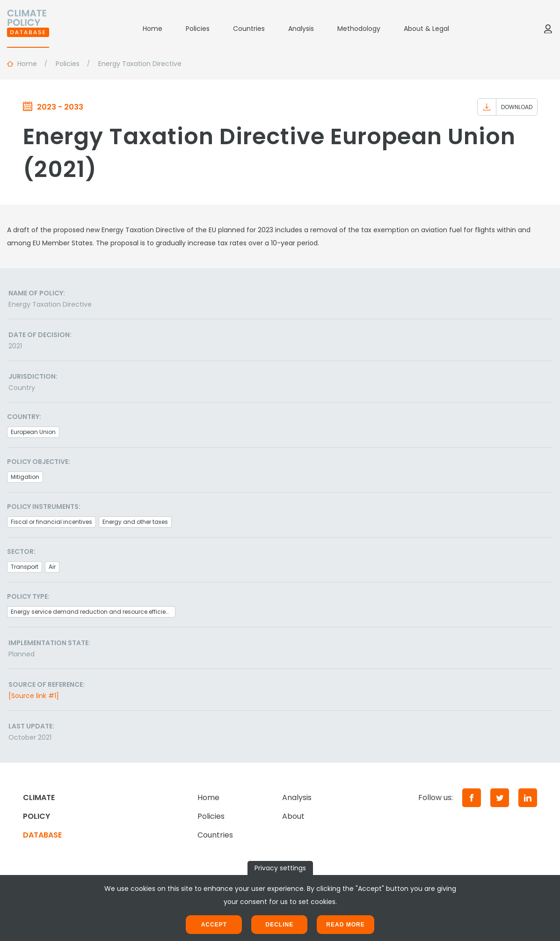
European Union (33, 432)
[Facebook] (472, 798)
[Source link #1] (34, 696)
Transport (25, 567)
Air (52, 567)
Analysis (301, 29)
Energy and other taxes (135, 522)
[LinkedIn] (528, 798)
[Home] (28, 29)
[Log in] (548, 29)
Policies (198, 29)
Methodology (359, 29)
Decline (279, 925)
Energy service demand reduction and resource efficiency (93, 612)
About (293, 816)
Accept (214, 925)
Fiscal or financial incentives (51, 522)
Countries (249, 29)
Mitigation (25, 477)
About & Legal (426, 29)
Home (153, 29)
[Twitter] (500, 798)
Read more (345, 925)
